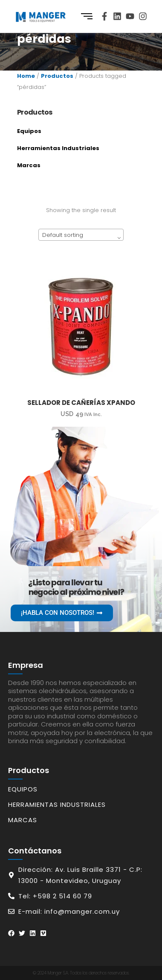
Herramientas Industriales (58, 148)
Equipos (29, 131)
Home (26, 76)
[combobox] (81, 235)
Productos (57, 76)
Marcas (29, 165)
